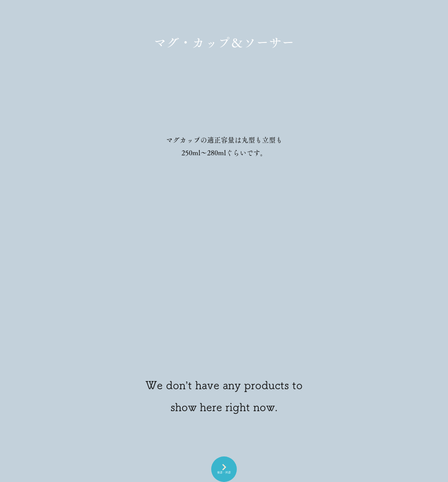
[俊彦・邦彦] (224, 469)
